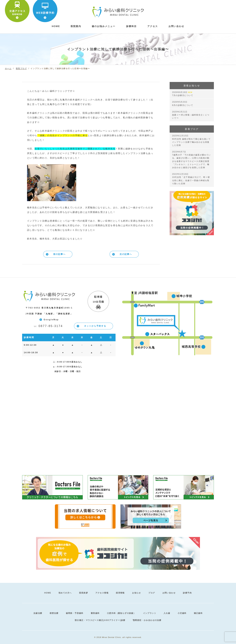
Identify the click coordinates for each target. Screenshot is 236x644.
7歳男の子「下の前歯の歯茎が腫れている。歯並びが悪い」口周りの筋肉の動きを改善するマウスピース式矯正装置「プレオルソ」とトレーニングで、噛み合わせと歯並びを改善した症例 (191, 160)
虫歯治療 (38, 613)
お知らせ (137, 593)
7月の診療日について (183, 94)
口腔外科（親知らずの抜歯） (121, 613)
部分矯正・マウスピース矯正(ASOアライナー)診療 (100, 620)
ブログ (152, 593)
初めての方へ (65, 593)
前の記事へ (59, 254)
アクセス (153, 26)
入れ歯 (167, 613)
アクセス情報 (102, 593)
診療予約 (187, 593)
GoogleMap (51, 320)
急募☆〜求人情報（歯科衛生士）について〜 (191, 115)
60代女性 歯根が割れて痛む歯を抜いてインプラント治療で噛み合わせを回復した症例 (191, 140)
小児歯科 (182, 613)
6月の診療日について (183, 104)
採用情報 (120, 593)
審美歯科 (95, 613)
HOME (48, 593)
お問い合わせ (176, 26)
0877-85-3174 (48, 326)
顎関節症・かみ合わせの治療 (147, 620)
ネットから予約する (95, 326)
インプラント (150, 613)
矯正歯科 (198, 613)
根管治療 (54, 613)
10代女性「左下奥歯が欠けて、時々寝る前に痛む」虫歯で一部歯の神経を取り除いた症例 (191, 179)
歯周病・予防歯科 (75, 613)
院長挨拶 (84, 593)
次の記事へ (126, 254)
